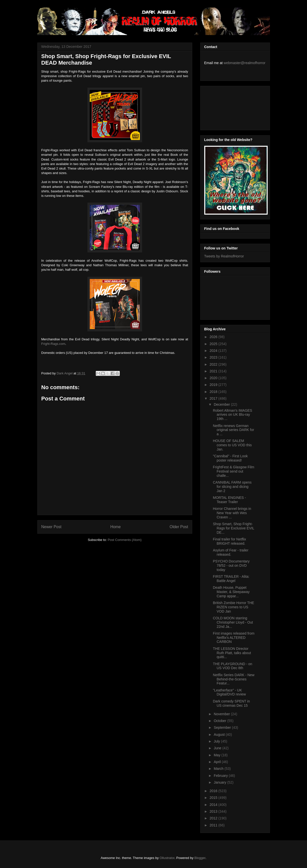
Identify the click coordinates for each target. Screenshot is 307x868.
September (223, 728)
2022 (214, 364)
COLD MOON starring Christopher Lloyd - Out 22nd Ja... (233, 622)
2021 (214, 371)
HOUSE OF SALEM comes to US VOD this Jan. (232, 445)
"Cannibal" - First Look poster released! (230, 458)
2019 (214, 385)
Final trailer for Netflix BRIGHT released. (229, 541)
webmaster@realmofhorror (244, 63)
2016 (214, 791)
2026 (214, 337)
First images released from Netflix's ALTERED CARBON (234, 638)
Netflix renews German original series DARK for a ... (233, 430)
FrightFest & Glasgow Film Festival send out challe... (233, 471)
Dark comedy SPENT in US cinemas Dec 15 (231, 703)
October (221, 721)
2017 (214, 398)
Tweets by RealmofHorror (224, 256)
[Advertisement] (227, 107)
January (221, 782)
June (218, 748)
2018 (214, 392)
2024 (214, 351)
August (220, 735)
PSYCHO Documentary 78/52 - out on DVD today (231, 565)
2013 (214, 811)
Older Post (179, 527)
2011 (214, 825)
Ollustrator (167, 858)
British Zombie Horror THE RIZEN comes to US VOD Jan (233, 607)
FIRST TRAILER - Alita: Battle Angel (231, 579)
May (218, 755)
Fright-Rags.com (53, 344)
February (221, 776)
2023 (214, 357)
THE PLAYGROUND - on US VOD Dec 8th (232, 666)
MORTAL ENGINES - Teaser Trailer (229, 500)
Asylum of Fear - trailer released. (231, 552)
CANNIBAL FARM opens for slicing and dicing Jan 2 (232, 487)
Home (116, 527)
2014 (214, 805)
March (219, 769)
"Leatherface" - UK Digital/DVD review (229, 692)
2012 (214, 818)
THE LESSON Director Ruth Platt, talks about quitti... (232, 653)
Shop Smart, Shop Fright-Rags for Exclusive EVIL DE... (233, 528)
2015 (214, 798)
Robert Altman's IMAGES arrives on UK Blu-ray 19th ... (232, 415)
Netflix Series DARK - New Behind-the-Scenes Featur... (234, 679)
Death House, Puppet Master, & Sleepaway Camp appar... (231, 592)
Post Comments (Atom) (125, 540)
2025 (214, 344)
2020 (214, 378)
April (218, 762)
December (222, 404)
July (217, 741)
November (222, 714)
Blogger (200, 858)
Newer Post (52, 527)
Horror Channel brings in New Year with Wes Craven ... (232, 513)
